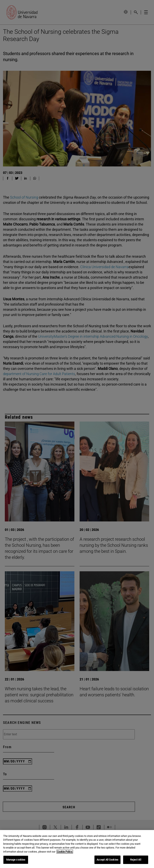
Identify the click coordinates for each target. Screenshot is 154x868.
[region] (77, 849)
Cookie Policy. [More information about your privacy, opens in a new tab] (65, 852)
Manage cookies (16, 860)
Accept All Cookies (107, 860)
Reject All (136, 860)
